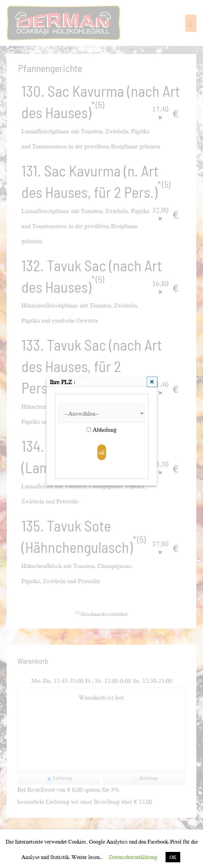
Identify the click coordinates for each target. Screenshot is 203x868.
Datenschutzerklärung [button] (133, 857)
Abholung (102, 430)
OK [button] (173, 857)
